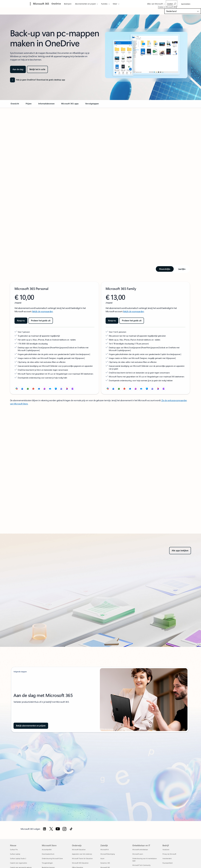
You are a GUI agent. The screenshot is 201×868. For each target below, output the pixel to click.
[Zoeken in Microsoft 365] (172, 4)
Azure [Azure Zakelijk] (102, 858)
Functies (104, 4)
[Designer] (67, 389)
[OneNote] (45, 389)
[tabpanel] (100, 338)
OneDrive (56, 4)
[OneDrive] (50, 389)
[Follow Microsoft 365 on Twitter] (51, 829)
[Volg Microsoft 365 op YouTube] (58, 829)
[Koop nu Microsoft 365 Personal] (21, 321)
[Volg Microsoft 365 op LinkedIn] (44, 829)
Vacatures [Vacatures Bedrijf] (166, 849)
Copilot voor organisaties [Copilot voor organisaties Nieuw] (19, 863)
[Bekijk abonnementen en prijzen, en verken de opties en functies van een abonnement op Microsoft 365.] (31, 726)
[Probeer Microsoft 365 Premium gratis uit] (41, 321)
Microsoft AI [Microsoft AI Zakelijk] (105, 849)
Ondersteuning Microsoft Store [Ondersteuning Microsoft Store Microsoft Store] (52, 858)
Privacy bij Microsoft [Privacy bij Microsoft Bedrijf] (169, 854)
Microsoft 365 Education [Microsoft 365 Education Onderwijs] (80, 863)
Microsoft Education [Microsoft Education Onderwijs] (79, 849)
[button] (37, 69)
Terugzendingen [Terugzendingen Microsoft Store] (47, 863)
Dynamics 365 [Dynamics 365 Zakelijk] (105, 863)
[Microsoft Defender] (56, 389)
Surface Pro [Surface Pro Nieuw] (14, 849)
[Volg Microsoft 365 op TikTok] (71, 829)
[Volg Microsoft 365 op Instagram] (64, 829)
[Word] (22, 389)
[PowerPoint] (33, 389)
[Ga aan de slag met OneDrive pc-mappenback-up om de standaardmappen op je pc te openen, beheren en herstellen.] (18, 69)
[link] (15, 105)
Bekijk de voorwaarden (43, 311)
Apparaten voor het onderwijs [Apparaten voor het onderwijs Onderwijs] (82, 854)
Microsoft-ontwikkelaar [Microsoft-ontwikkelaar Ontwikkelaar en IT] (140, 849)
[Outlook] (39, 389)
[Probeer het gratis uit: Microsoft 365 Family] (132, 321)
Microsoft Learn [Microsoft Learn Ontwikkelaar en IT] (138, 854)
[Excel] (28, 389)
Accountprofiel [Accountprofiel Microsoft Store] (47, 849)
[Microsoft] (20, 4)
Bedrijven (68, 4)
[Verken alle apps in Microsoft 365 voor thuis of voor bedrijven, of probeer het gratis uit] (180, 551)
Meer (115, 4)
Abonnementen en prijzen (85, 4)
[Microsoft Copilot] (17, 389)
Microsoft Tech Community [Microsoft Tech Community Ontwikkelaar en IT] (141, 865)
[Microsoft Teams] (61, 389)
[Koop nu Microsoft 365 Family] (112, 321)
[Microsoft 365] (41, 4)
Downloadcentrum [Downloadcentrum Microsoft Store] (48, 854)
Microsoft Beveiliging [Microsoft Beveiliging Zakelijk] (108, 854)
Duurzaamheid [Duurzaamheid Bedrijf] (167, 863)
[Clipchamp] (73, 389)
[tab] (165, 269)
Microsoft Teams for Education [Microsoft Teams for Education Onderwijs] (82, 858)
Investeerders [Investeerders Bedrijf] (167, 858)
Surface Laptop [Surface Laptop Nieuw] (15, 854)
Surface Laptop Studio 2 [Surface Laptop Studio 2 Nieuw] (18, 858)
